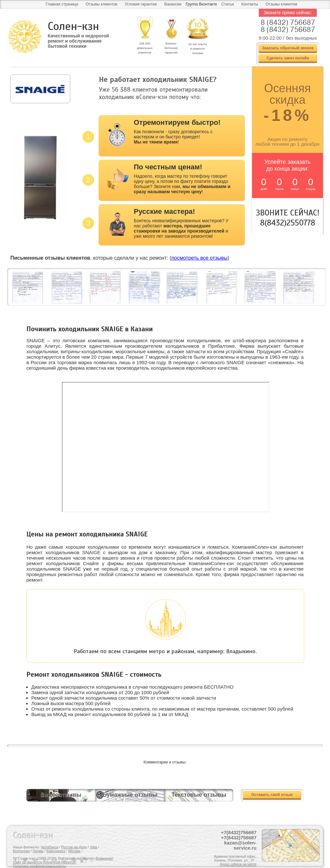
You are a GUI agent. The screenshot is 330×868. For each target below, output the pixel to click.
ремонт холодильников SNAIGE (63, 552)
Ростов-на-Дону (74, 847)
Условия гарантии (141, 4)
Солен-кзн (73, 26)
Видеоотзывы (61, 795)
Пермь (38, 851)
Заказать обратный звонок (288, 48)
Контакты (250, 4)
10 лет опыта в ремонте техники (198, 49)
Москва (74, 851)
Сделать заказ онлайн (288, 58)
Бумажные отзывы (130, 795)
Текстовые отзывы (199, 795)
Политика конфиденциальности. (39, 866)
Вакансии (173, 4)
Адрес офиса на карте (238, 864)
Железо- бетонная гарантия (171, 48)
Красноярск (56, 851)
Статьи (228, 4)
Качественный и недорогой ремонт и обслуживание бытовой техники (78, 39)
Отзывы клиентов (102, 4)
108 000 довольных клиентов (145, 48)
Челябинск (49, 847)
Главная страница (62, 4)
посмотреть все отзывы (199, 258)
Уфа (93, 847)
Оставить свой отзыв (272, 795)
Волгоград (21, 851)
